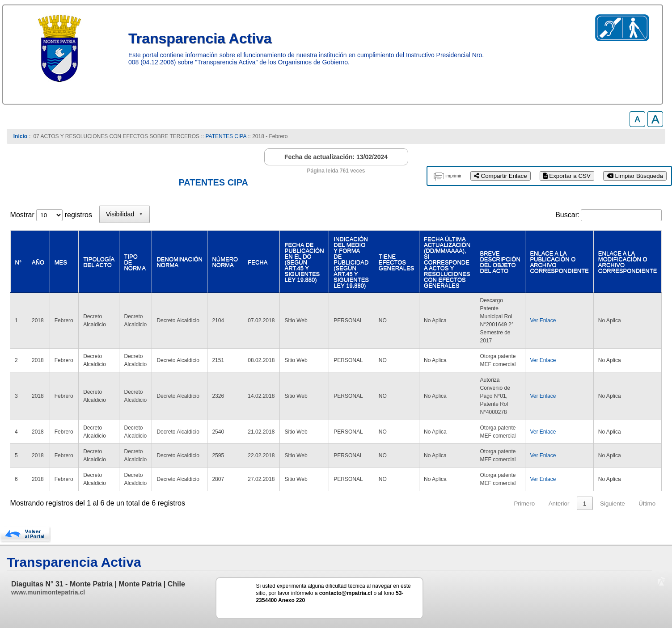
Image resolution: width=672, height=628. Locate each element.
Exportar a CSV (567, 176)
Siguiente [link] (613, 504)
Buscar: (567, 215)
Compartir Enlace (501, 176)
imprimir (453, 176)
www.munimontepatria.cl (48, 592)
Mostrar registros (51, 215)
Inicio (20, 136)
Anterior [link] (559, 504)
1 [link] (585, 504)
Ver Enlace (542, 320)
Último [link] (647, 504)
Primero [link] (524, 504)
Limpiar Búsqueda (635, 176)
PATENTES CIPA (226, 136)
